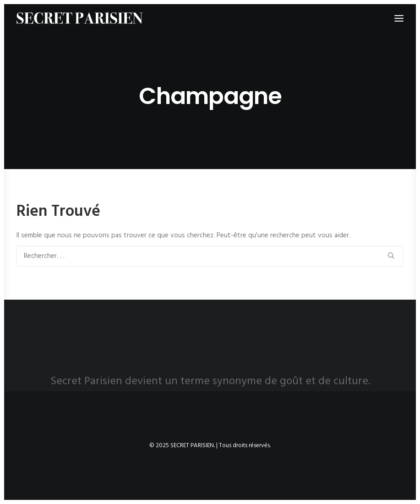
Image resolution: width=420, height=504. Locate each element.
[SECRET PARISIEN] (80, 18)
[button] (391, 255)
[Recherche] (210, 256)
